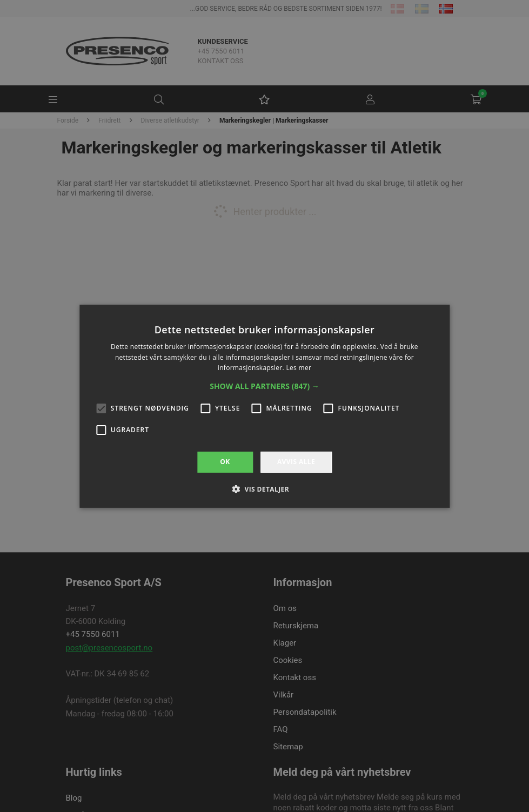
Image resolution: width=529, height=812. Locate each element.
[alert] (264, 406)
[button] (264, 386)
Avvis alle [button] (296, 462)
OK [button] (225, 462)
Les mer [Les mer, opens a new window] (299, 368)
